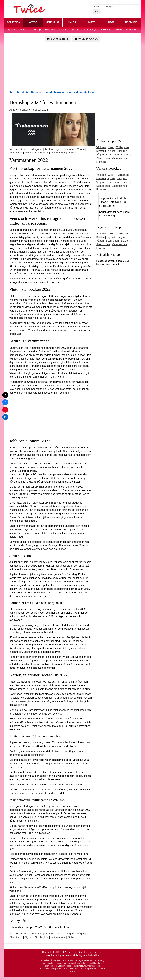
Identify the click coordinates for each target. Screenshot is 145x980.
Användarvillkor (92, 955)
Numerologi (90, 29)
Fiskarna (73, 153)
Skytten (29, 153)
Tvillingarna (35, 149)
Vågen (81, 149)
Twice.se (72, 952)
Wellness (76, 29)
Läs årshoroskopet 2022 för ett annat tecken (39, 927)
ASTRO (33, 22)
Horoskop (24, 29)
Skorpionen (16, 153)
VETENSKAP (53, 22)
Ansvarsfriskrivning (73, 955)
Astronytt (37, 29)
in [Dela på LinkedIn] (5, 417)
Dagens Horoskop (109, 227)
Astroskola (131, 29)
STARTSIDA (13, 22)
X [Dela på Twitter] (5, 395)
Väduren (14, 149)
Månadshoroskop (108, 255)
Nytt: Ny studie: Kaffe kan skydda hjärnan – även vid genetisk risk (53, 92)
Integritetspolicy (53, 955)
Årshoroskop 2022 (109, 141)
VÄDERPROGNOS (86, 39)
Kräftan (49, 149)
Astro (12, 110)
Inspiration (105, 29)
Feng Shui (50, 29)
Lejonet (59, 149)
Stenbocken (42, 153)
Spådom (12, 29)
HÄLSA (72, 22)
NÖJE (111, 22)
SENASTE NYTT (58, 39)
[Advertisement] (72, 67)
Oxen (24, 149)
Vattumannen (58, 153)
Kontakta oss (85, 952)
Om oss (97, 952)
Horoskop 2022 (39, 110)
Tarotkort (118, 29)
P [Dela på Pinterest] (5, 410)
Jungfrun (70, 149)
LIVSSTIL (92, 22)
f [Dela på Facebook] (5, 402)
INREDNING (131, 22)
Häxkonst (64, 29)
